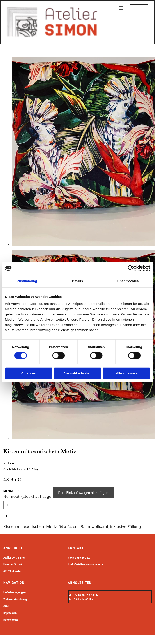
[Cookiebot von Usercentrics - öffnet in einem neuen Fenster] (131, 268)
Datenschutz (11, 620)
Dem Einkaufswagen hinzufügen (83, 493)
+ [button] (6, 516)
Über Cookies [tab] (128, 281)
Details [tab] (78, 281)
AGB (6, 606)
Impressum (10, 613)
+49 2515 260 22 (80, 558)
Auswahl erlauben (77, 373)
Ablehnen (29, 373)
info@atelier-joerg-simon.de (87, 564)
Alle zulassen (126, 373)
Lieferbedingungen (14, 592)
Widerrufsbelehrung (15, 599)
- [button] (18, 491)
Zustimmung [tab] (27, 281)
